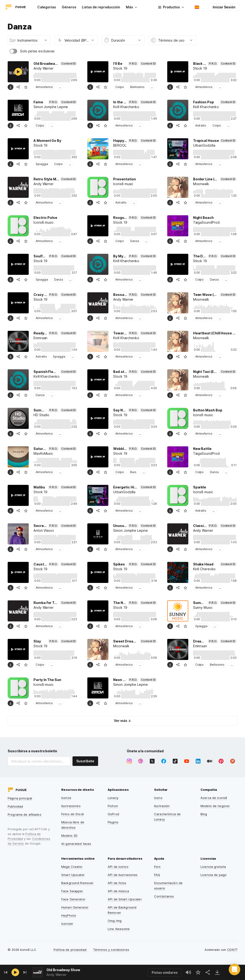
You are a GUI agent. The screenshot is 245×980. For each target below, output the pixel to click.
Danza (135, 241)
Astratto (201, 125)
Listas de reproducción (101, 7)
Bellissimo (137, 87)
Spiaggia (42, 164)
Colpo (120, 87)
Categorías (47, 7)
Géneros (69, 7)
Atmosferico (44, 87)
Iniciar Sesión (224, 7)
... (60, 87)
